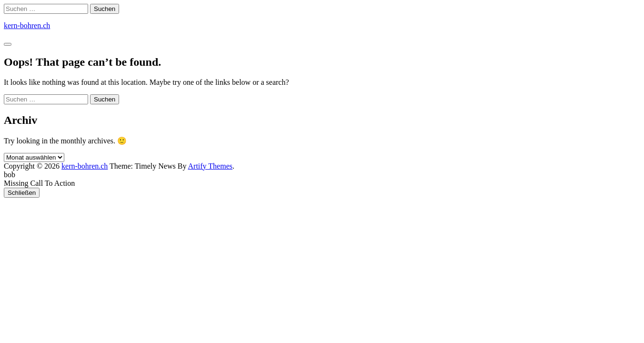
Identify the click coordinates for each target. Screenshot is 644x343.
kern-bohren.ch (27, 25)
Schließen (22, 193)
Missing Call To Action (39, 183)
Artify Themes (210, 166)
